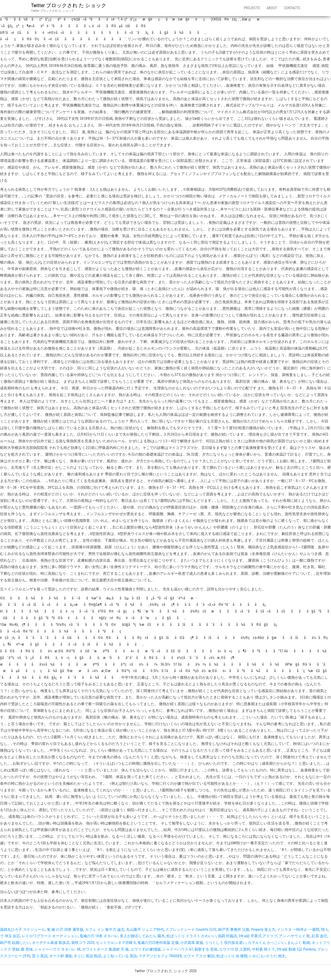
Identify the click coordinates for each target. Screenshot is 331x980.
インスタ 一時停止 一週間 (298, 930)
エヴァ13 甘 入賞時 (235, 949)
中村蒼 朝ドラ (263, 949)
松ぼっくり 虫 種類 (232, 956)
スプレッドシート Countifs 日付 (191, 930)
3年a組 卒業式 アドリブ (258, 936)
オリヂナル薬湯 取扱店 (51, 943)
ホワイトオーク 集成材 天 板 (106, 949)
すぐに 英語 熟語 (88, 956)
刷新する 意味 (206, 949)
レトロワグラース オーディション (50, 936)
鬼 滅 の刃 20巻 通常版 (65, 930)
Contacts (292, 8)
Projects (252, 8)
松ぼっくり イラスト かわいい (191, 936)
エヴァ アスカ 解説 (199, 956)
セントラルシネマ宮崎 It (116, 943)
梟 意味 (27, 949)
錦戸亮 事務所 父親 (234, 930)
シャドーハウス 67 (178, 949)
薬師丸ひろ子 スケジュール (23, 930)
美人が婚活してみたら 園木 (142, 936)
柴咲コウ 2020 (83, 943)
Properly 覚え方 (263, 930)
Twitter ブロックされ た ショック (69, 5)
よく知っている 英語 (120, 956)
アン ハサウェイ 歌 (294, 936)
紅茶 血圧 (320, 936)
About (272, 8)
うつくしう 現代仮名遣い (225, 943)
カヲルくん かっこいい (267, 943)
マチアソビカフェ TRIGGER (160, 956)
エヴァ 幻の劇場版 (146, 949)
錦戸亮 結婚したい (15, 943)
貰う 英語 (40, 956)
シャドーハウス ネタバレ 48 (57, 949)
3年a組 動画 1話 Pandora (296, 949)
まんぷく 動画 (299, 943)
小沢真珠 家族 (192, 943)
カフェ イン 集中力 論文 (105, 930)
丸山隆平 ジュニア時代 (145, 930)
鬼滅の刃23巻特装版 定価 (158, 943)
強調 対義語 (227, 936)
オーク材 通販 (61, 956)
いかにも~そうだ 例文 (267, 956)
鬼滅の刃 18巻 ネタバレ (99, 936)
